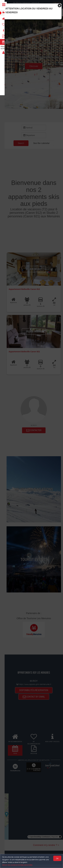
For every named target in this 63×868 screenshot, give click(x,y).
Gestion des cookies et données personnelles (17, 865)
